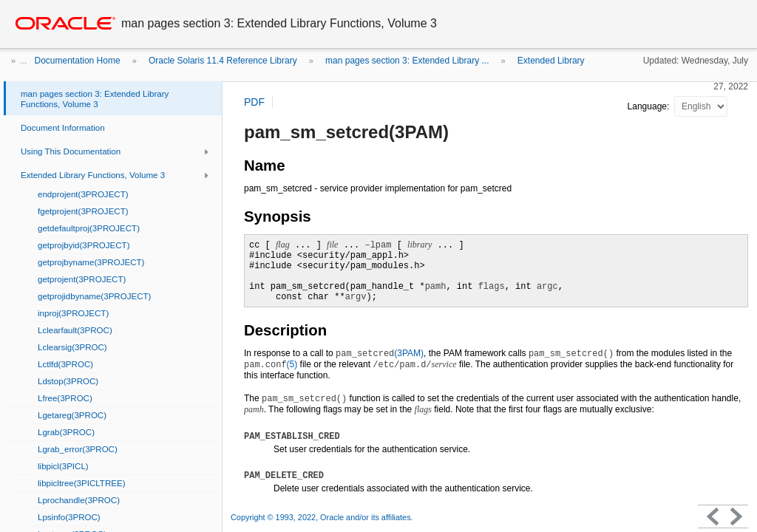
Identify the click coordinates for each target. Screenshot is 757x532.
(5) (271, 364)
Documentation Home (78, 61)
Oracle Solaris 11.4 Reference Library (223, 61)
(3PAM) (380, 353)
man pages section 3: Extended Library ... (407, 61)
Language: (650, 106)
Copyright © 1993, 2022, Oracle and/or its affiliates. (323, 517)
